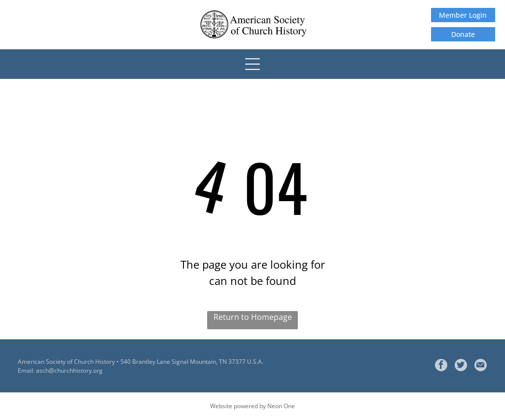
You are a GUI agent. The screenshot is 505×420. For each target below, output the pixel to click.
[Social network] (461, 366)
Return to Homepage (253, 317)
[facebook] (441, 366)
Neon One (281, 406)
